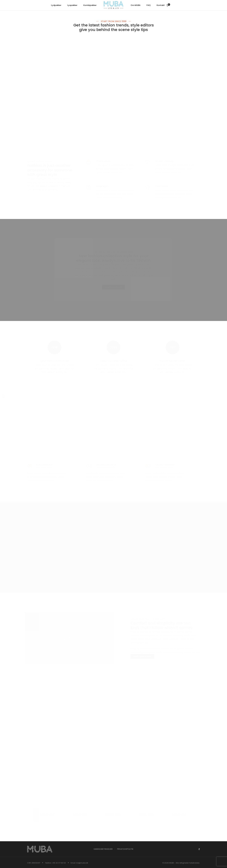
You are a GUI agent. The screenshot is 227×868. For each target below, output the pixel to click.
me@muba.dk (82, 863)
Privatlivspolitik (125, 849)
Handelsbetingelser (103, 849)
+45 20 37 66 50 (59, 863)
